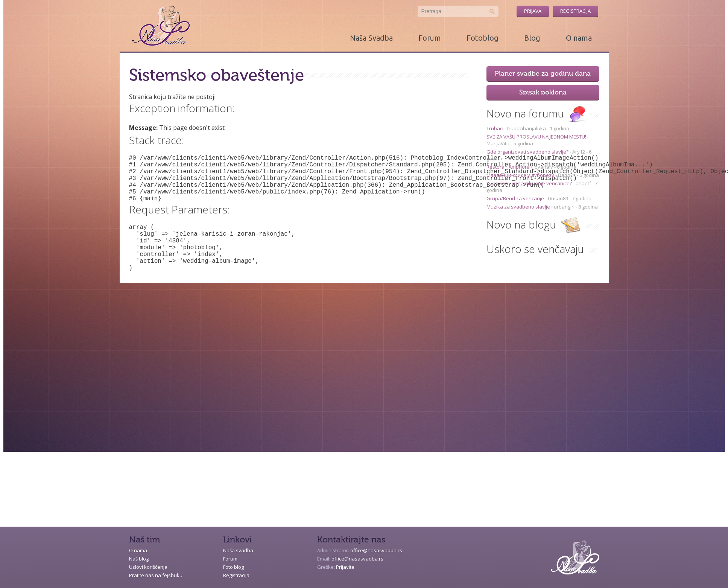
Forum (430, 38)
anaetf (583, 183)
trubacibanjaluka (527, 128)
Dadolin (567, 175)
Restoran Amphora (509, 167)
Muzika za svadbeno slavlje (519, 207)
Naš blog (139, 559)
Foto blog (233, 567)
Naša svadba (238, 550)
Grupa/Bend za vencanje (516, 198)
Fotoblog (483, 38)
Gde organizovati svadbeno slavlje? (528, 152)
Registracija (575, 11)
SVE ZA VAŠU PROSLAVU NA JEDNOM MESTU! (537, 137)
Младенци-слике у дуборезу (521, 175)
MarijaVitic (498, 143)
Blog (532, 38)
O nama (579, 38)
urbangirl (564, 207)
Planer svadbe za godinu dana (543, 74)
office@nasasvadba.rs (376, 550)
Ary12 (579, 152)
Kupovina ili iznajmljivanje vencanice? (530, 183)
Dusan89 (558, 198)
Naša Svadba (371, 38)
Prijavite (345, 567)
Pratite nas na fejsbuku (156, 575)
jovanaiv (543, 167)
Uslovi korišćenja (148, 567)
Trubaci (495, 128)
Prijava (533, 11)
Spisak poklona (543, 93)
